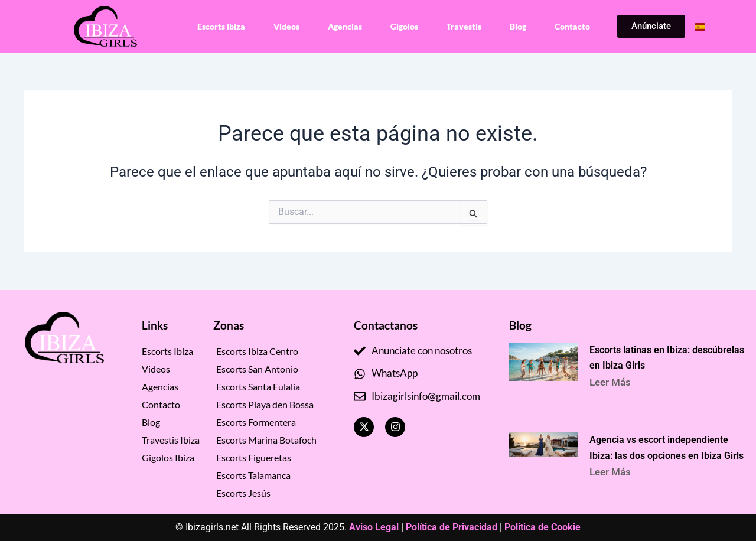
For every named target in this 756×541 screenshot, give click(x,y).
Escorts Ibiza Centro (257, 351)
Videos (286, 26)
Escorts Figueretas (254, 457)
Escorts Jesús (243, 493)
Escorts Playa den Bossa (265, 404)
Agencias (345, 26)
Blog (518, 26)
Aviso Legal (374, 527)
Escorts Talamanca (253, 475)
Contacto (572, 26)
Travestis (464, 26)
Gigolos (404, 26)
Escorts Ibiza (221, 26)
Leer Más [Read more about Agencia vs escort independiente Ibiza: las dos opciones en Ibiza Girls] (614, 475)
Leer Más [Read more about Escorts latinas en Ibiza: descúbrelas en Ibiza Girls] (614, 382)
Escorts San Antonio (257, 369)
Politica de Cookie (542, 527)
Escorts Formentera (256, 422)
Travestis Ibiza (171, 440)
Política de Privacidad (452, 527)
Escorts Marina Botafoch (266, 440)
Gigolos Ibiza (168, 457)
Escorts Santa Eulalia (258, 387)
